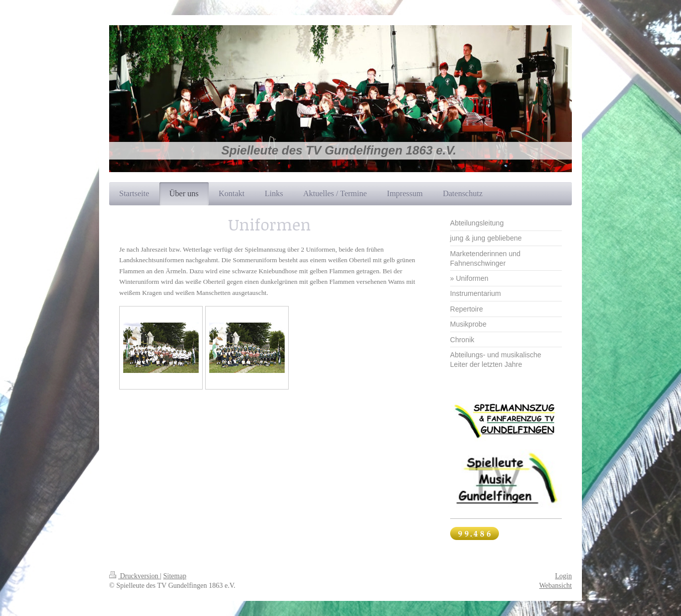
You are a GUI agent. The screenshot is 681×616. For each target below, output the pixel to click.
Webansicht (556, 586)
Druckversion (135, 576)
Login (564, 576)
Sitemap (175, 576)
